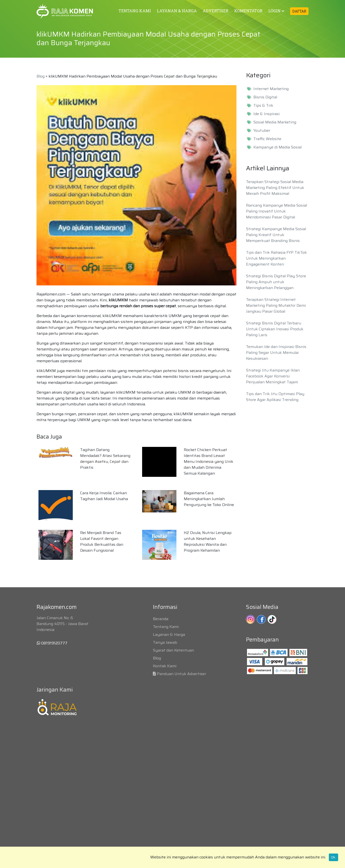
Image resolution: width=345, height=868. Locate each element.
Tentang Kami (166, 627)
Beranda (161, 619)
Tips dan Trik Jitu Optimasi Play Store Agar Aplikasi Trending (275, 397)
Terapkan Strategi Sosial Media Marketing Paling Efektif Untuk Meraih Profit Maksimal (275, 188)
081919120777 (52, 643)
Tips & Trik (263, 106)
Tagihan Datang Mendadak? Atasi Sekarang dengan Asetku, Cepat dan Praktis (105, 459)
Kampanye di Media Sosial (277, 147)
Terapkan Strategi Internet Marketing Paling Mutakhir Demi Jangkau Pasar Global (276, 305)
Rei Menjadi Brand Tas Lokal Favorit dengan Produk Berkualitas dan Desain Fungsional (102, 541)
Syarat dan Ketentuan (173, 650)
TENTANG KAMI (135, 11)
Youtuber (262, 131)
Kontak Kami (165, 666)
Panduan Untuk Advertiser (181, 674)
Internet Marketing (271, 89)
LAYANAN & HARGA (177, 11)
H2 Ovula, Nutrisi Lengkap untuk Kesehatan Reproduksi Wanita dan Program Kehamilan (208, 541)
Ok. (333, 857)
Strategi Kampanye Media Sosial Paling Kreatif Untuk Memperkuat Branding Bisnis (276, 235)
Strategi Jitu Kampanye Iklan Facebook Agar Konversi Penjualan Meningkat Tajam (273, 376)
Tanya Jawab (165, 642)
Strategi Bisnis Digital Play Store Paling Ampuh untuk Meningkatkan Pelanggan (276, 282)
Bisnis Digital (265, 97)
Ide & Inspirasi (266, 114)
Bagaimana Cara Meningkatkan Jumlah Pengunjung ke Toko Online (209, 499)
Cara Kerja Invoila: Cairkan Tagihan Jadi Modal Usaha (104, 496)
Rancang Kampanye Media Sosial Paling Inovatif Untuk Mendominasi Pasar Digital (277, 211)
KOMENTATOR (248, 11)
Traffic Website (267, 139)
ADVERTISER (216, 11)
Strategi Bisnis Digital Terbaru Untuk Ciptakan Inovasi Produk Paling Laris (275, 329)
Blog (41, 76)
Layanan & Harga (169, 634)
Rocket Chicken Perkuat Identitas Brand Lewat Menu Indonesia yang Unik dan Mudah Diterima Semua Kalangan (209, 461)
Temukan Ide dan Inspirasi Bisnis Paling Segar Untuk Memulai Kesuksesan (276, 353)
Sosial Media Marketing (275, 122)
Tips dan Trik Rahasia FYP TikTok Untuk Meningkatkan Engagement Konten (276, 258)
